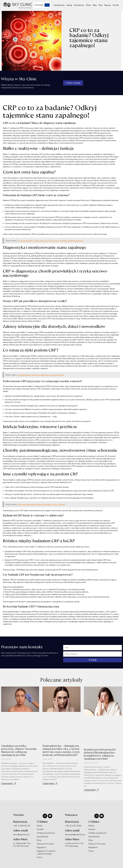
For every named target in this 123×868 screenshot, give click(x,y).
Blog (101, 5)
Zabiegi (69, 5)
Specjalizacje (79, 5)
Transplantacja (59, 5)
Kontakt (116, 5)
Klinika (88, 5)
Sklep (95, 5)
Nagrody (108, 5)
